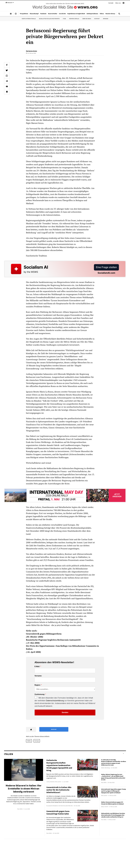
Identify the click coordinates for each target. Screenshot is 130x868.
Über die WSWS (87, 19)
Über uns (118, 3)
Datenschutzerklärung (55, 701)
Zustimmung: (40, 694)
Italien (29, 741)
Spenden (106, 19)
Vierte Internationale (29, 19)
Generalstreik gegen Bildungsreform (44, 634)
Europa (37, 741)
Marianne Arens (31, 51)
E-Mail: (37, 667)
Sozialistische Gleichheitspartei (49, 19)
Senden (65, 712)
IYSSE (64, 19)
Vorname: (38, 676)
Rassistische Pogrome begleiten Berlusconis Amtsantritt (53, 640)
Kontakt (111, 3)
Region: (38, 685)
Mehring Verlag (74, 19)
